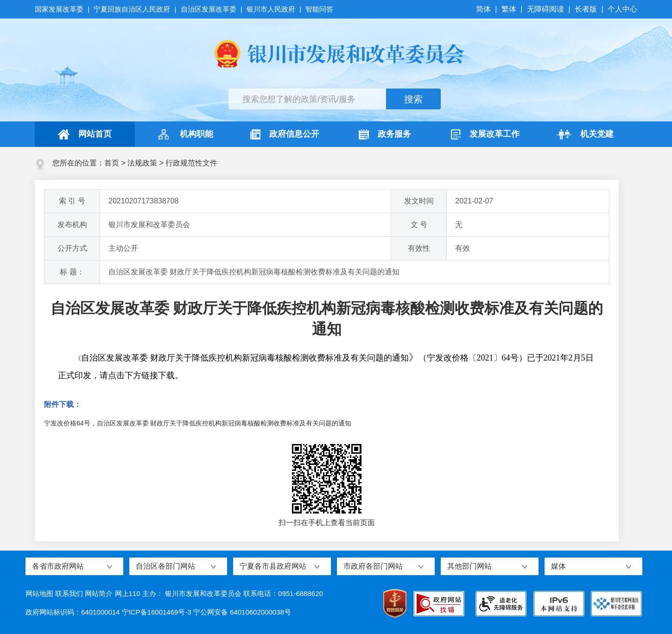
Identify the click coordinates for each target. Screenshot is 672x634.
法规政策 (142, 163)
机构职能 (185, 134)
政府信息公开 (285, 134)
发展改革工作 (485, 134)
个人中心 (622, 9)
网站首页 (85, 134)
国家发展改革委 (60, 9)
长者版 (586, 9)
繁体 (509, 9)
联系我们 (69, 593)
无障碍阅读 (545, 9)
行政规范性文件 (191, 163)
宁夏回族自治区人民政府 (132, 9)
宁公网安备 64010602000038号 (242, 612)
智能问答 (319, 9)
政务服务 (385, 134)
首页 (112, 163)
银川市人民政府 (271, 9)
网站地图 (39, 593)
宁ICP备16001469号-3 (157, 612)
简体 (484, 9)
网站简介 (99, 593)
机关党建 (585, 134)
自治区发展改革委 (209, 9)
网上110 (128, 593)
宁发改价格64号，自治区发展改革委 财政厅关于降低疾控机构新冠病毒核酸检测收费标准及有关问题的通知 (198, 423)
